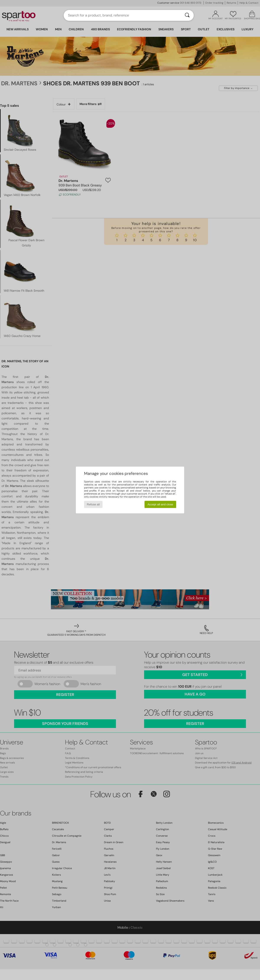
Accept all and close (160, 504)
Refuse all (93, 504)
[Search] (187, 15)
